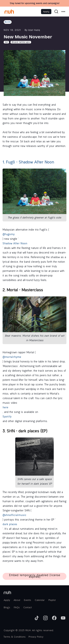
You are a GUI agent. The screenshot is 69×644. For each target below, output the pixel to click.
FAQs (17, 608)
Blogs (7, 608)
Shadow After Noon (15, 244)
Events (28, 600)
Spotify (7, 417)
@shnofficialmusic (14, 515)
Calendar (40, 600)
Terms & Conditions (15, 637)
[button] (63, 12)
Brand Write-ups (21, 42)
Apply (46, 12)
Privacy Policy (36, 637)
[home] (9, 12)
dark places (10, 525)
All (6, 42)
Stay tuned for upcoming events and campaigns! (34, 3)
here (5, 408)
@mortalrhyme (12, 357)
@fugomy (9, 235)
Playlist (52, 600)
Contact (28, 608)
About (17, 600)
